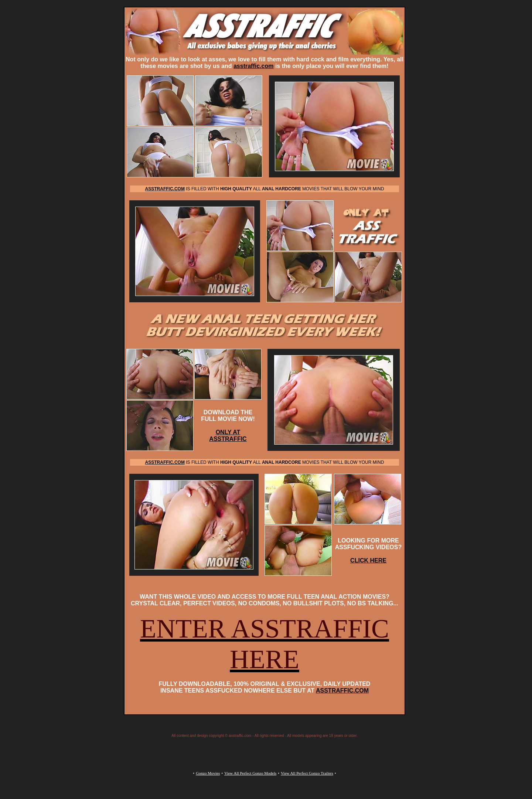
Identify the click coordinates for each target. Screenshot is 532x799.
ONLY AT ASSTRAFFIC (228, 436)
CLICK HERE (368, 560)
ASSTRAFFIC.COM (342, 691)
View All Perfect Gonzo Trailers (307, 773)
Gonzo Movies (208, 773)
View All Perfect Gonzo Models (250, 773)
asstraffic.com (254, 66)
